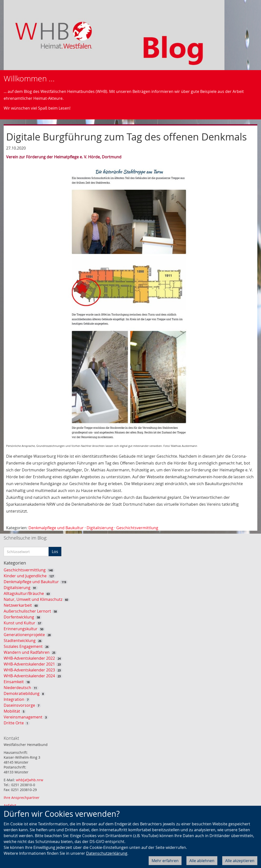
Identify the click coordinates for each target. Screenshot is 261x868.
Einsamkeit (14, 682)
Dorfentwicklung (19, 617)
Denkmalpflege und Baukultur (56, 528)
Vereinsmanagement (23, 717)
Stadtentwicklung (20, 641)
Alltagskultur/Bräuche (24, 593)
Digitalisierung (100, 528)
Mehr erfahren (165, 861)
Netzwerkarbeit (18, 605)
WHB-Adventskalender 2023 (29, 670)
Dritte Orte (14, 723)
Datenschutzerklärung (107, 853)
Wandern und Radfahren (27, 652)
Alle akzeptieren (240, 861)
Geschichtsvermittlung (137, 528)
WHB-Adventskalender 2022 (29, 658)
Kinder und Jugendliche (25, 576)
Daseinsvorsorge (19, 705)
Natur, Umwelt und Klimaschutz (33, 599)
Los (55, 552)
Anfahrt (10, 805)
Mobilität (12, 711)
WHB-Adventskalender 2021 (29, 664)
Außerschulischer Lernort (27, 611)
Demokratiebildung (22, 693)
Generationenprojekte (24, 635)
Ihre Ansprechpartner (22, 798)
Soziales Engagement (23, 646)
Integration (14, 699)
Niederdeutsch (17, 688)
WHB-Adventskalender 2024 (29, 676)
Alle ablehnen (202, 861)
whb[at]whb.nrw (30, 780)
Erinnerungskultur (21, 629)
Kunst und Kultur (20, 623)
